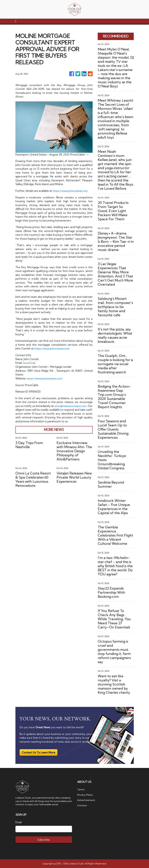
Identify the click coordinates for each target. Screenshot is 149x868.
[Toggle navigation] (16, 21)
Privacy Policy (85, 795)
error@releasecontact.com (76, 406)
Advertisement (86, 800)
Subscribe (44, 840)
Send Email (29, 363)
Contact (82, 805)
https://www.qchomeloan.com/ (45, 378)
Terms (81, 789)
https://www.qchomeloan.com (71, 191)
